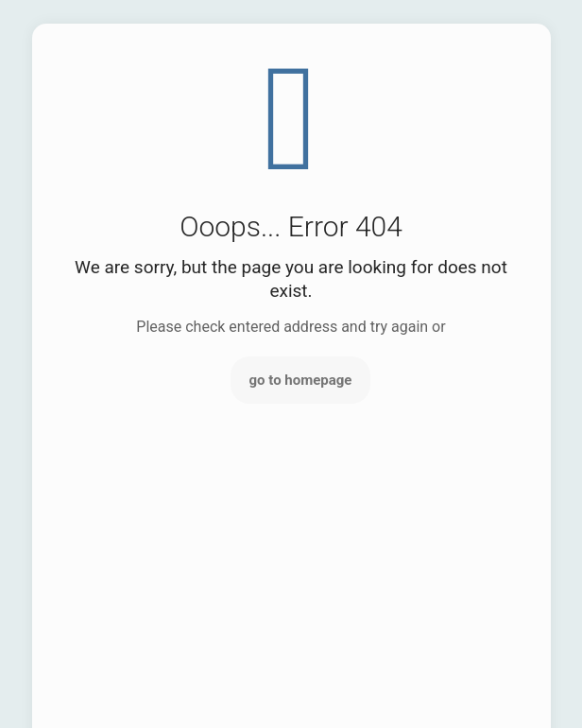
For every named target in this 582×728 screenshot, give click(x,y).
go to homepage (301, 380)
